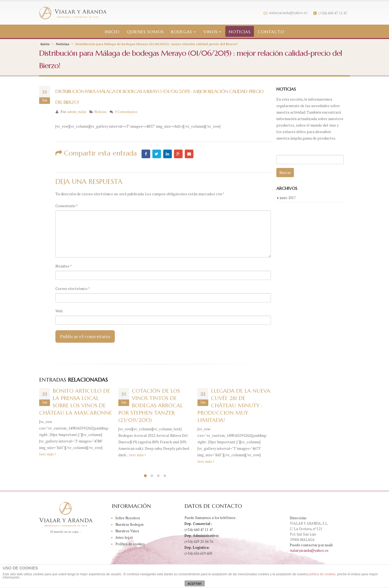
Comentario (67, 206)
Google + (178, 154)
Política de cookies (130, 544)
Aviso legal (124, 538)
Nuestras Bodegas (130, 525)
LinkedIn (167, 154)
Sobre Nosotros (128, 518)
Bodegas (182, 32)
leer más (48, 454)
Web (59, 311)
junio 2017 (288, 198)
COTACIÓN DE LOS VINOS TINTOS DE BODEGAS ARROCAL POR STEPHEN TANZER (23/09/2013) (151, 406)
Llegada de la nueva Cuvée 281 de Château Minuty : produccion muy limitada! (234, 406)
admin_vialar (77, 112)
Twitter (157, 154)
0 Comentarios (126, 112)
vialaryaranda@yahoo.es (286, 13)
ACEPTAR (194, 584)
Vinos (210, 32)
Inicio (112, 32)
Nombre (64, 266)
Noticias (240, 32)
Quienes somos (145, 32)
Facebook (146, 154)
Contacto (271, 32)
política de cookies (322, 574)
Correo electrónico (73, 288)
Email (189, 154)
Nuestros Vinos (127, 531)
